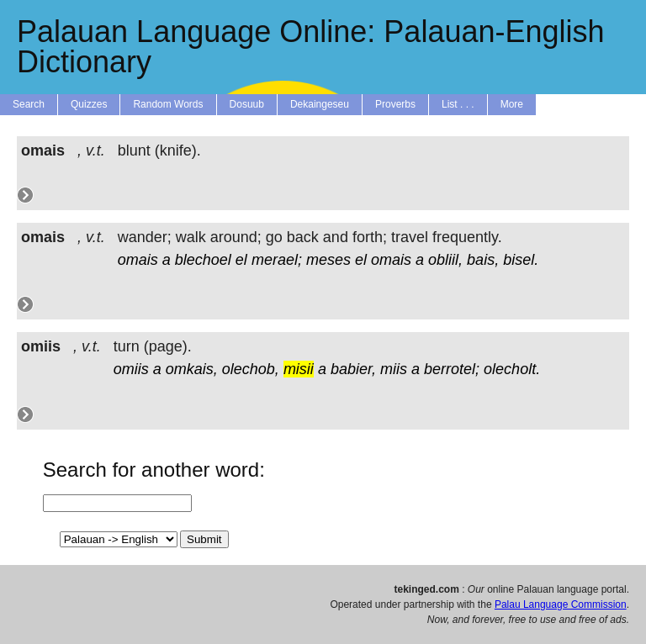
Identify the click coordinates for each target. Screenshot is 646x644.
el (241, 260)
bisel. (521, 260)
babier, (353, 369)
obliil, (445, 260)
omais (138, 260)
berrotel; (452, 369)
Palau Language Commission (561, 604)
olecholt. (512, 369)
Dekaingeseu (320, 104)
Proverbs (395, 104)
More (512, 104)
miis (394, 369)
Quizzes (89, 104)
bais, (483, 260)
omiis (131, 369)
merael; (277, 260)
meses (328, 260)
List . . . (458, 104)
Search (29, 104)
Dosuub (247, 104)
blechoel (203, 260)
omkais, (192, 369)
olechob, (251, 369)
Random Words (168, 104)
